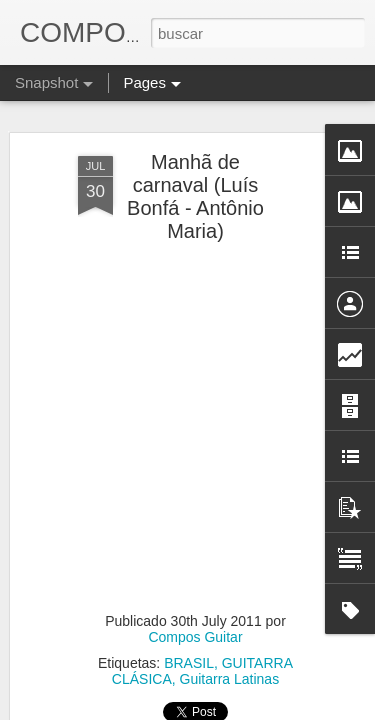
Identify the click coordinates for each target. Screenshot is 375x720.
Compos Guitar (195, 581)
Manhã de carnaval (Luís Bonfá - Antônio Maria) (195, 141)
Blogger (265, 709)
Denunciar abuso (331, 709)
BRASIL (189, 607)
